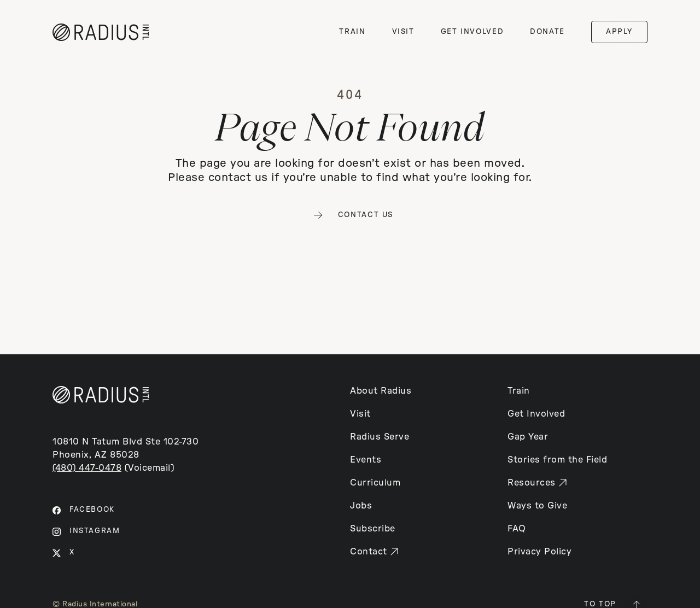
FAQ (517, 529)
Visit (360, 414)
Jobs (361, 506)
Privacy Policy (539, 552)
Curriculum (375, 483)
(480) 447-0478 (87, 468)
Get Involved (536, 414)
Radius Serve (380, 437)
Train (519, 391)
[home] (101, 32)
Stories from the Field (557, 460)
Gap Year (528, 437)
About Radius (381, 391)
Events (366, 460)
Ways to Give (537, 506)
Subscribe (373, 529)
